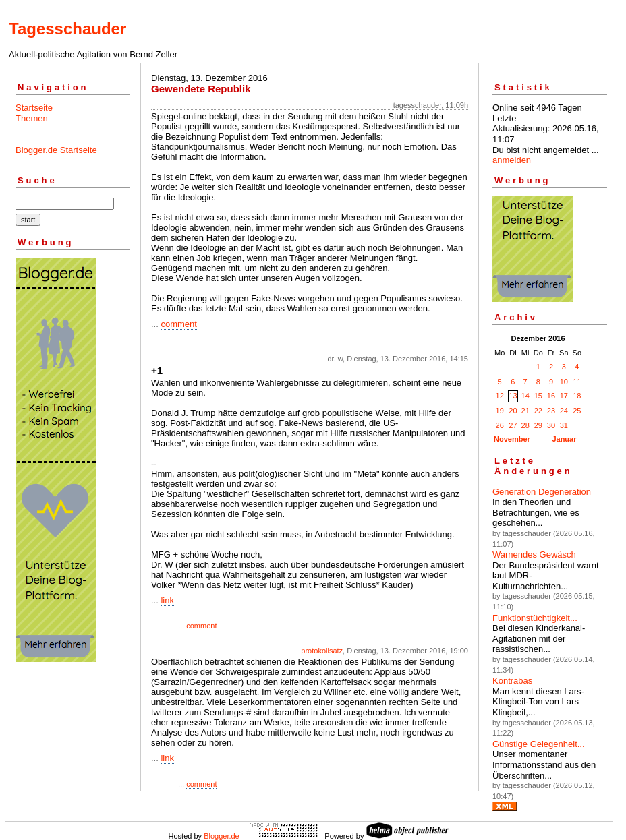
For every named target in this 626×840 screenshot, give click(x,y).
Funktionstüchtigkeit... (535, 618)
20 (513, 411)
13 (513, 396)
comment (178, 324)
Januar (564, 439)
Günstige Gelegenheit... (539, 744)
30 (551, 425)
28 (525, 425)
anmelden (512, 160)
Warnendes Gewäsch (534, 554)
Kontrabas (512, 681)
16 (551, 396)
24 (564, 411)
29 (538, 425)
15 (538, 396)
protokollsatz (322, 651)
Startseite (34, 108)
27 (513, 425)
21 (525, 411)
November (512, 439)
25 (577, 411)
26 (500, 425)
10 (564, 382)
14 (525, 396)
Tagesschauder (67, 29)
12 (500, 396)
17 (564, 396)
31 (564, 425)
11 (577, 382)
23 (551, 411)
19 (500, 411)
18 (577, 396)
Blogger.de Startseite (56, 150)
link (167, 600)
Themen (32, 118)
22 (538, 411)
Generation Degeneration (542, 492)
